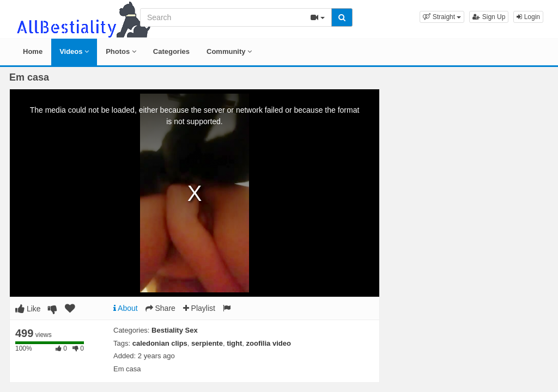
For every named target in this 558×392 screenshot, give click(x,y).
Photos (121, 51)
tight (234, 343)
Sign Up (489, 17)
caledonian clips (160, 343)
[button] (442, 17)
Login (528, 17)
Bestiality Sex (175, 330)
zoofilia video (269, 343)
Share (160, 308)
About (126, 308)
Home (33, 51)
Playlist (199, 308)
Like (28, 309)
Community (229, 51)
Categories (171, 51)
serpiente (207, 343)
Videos (74, 51)
